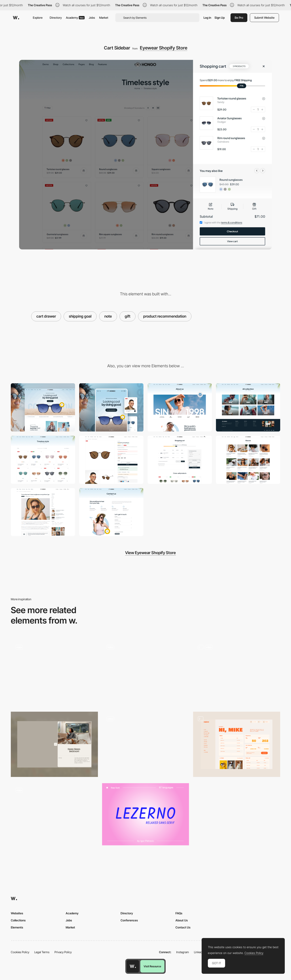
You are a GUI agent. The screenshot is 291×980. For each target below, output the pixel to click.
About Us (182, 920)
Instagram (183, 952)
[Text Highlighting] (54, 673)
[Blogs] (248, 460)
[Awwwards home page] (133, 966)
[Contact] (111, 512)
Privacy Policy (63, 952)
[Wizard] (54, 816)
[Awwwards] (16, 18)
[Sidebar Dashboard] (237, 744)
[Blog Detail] (43, 512)
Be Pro (239, 18)
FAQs (179, 913)
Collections (18, 920)
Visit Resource (152, 966)
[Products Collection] (43, 460)
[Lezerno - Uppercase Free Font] (146, 814)
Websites (17, 913)
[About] (180, 407)
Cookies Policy (20, 952)
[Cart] (180, 460)
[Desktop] (43, 407)
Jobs (92, 18)
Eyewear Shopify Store (164, 48)
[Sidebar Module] (54, 744)
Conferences (129, 920)
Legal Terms (42, 952)
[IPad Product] (237, 673)
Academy (75, 18)
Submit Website (264, 18)
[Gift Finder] (146, 673)
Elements (17, 927)
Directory (56, 18)
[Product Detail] (111, 460)
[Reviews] (146, 744)
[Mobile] (111, 407)
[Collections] (248, 407)
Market (104, 18)
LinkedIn (199, 952)
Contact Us (183, 927)
